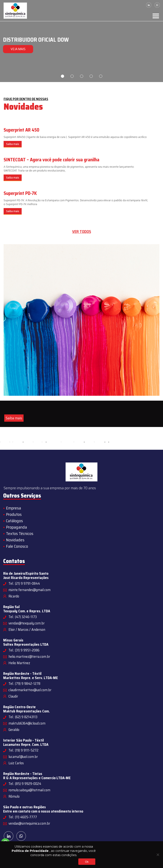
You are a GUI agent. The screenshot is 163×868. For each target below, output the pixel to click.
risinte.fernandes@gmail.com (30, 590)
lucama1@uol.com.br (23, 757)
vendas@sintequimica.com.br (29, 823)
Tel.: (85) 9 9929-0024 (25, 784)
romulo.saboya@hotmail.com (29, 790)
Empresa (13, 508)
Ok (87, 862)
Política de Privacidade (30, 851)
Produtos (14, 514)
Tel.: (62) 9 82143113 (23, 717)
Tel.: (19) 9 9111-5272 (23, 750)
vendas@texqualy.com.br (27, 623)
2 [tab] (72, 76)
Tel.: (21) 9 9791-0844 (24, 583)
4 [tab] (91, 76)
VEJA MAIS (17, 49)
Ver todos (82, 232)
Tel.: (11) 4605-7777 (23, 817)
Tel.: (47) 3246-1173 (23, 617)
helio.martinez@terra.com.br (29, 657)
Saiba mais (13, 144)
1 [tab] (63, 76)
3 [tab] (82, 76)
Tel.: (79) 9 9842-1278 (24, 684)
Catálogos (14, 521)
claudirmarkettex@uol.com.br (30, 690)
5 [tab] (101, 76)
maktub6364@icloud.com (27, 723)
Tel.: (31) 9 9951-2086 (24, 650)
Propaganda (16, 527)
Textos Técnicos (20, 533)
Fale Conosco (17, 546)
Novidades (15, 540)
